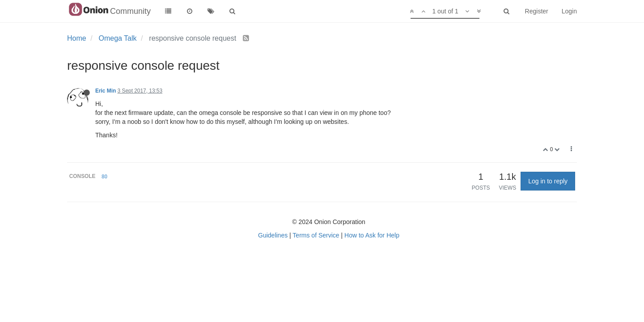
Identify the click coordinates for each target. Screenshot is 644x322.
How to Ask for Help (372, 235)
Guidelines (273, 235)
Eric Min (106, 91)
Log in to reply (548, 181)
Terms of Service (316, 235)
